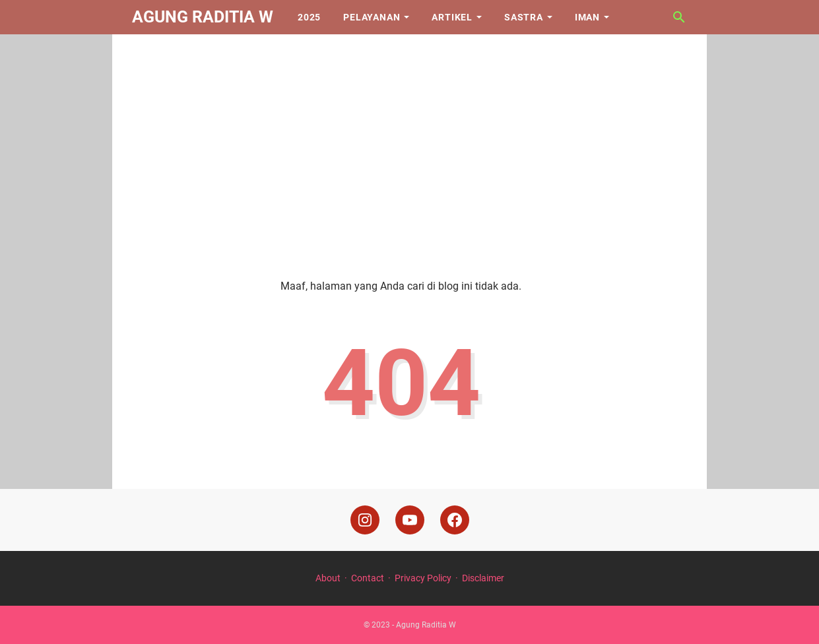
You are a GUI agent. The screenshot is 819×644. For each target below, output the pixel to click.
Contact (368, 578)
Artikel (452, 17)
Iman (587, 17)
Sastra (524, 17)
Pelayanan (372, 17)
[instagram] (365, 520)
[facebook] (455, 520)
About (328, 578)
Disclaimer (483, 578)
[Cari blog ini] (679, 17)
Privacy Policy (423, 578)
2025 (309, 17)
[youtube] (410, 520)
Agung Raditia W (203, 17)
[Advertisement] (409, 146)
